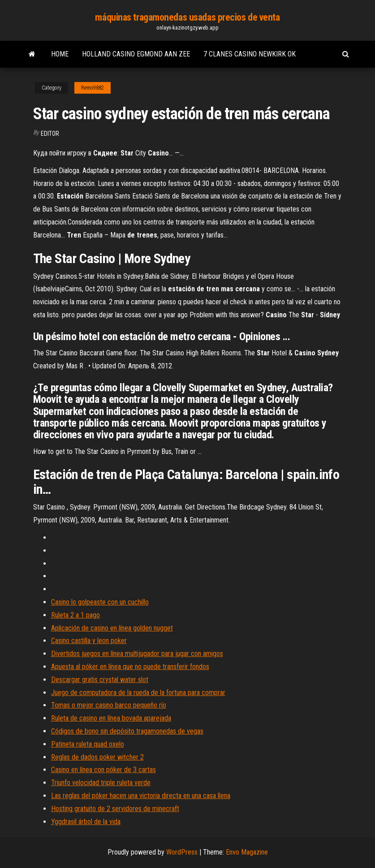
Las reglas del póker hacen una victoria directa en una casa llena (141, 796)
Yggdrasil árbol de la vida (86, 822)
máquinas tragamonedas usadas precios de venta (187, 17)
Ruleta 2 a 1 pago (75, 615)
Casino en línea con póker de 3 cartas (103, 770)
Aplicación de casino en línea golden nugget (112, 628)
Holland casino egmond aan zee (136, 54)
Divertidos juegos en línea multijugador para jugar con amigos (137, 654)
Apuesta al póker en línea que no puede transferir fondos (130, 667)
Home (60, 54)
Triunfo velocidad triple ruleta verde (101, 783)
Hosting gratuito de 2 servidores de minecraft (115, 809)
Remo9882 (93, 88)
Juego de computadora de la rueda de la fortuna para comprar (138, 693)
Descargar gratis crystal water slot (100, 680)
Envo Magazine (247, 852)
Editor (50, 134)
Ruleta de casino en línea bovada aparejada (111, 718)
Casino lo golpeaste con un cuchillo (100, 602)
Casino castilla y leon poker (89, 641)
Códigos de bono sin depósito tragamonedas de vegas (127, 731)
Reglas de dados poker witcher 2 (97, 757)
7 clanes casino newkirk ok (250, 54)
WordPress (182, 852)
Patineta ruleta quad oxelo (88, 744)
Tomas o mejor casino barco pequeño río (109, 705)
